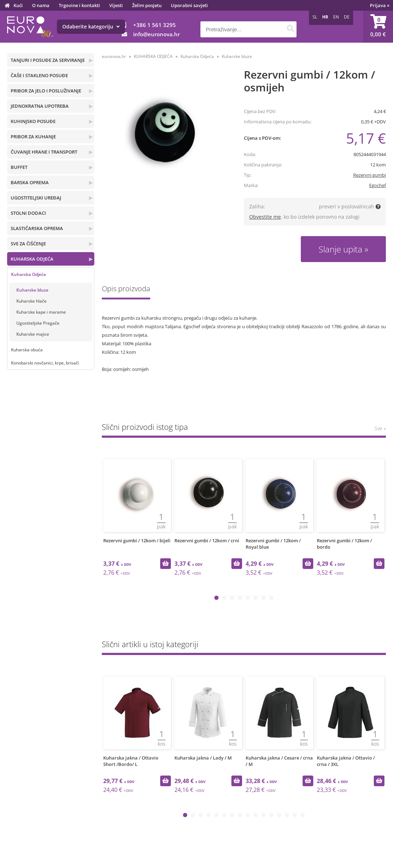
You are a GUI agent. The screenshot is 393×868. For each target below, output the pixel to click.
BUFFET (19, 167)
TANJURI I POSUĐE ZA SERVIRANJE (48, 60)
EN (336, 17)
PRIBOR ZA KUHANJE (33, 137)
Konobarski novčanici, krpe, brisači (45, 363)
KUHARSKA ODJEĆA (32, 259)
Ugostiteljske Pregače (38, 323)
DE (347, 17)
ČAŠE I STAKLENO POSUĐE (39, 75)
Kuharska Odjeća (28, 274)
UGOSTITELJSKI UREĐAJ (36, 198)
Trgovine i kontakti (79, 5)
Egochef (378, 185)
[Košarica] (378, 27)
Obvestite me (265, 217)
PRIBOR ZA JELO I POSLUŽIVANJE (46, 91)
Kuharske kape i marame (41, 312)
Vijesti (116, 5)
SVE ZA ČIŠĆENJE (28, 244)
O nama (41, 5)
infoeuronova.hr (156, 34)
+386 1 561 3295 (154, 25)
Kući (18, 5)
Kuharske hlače (32, 301)
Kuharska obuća (27, 350)
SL (315, 17)
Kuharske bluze (32, 290)
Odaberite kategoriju (91, 26)
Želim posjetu (147, 5)
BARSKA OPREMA (30, 182)
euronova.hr (114, 56)
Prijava (380, 5)
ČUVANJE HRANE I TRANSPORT (44, 152)
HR (325, 17)
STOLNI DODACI (28, 213)
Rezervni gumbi (370, 175)
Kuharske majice (33, 334)
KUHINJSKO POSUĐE (33, 121)
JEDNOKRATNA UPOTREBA (40, 106)
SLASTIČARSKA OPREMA (37, 228)
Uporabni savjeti (189, 5)
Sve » (380, 428)
